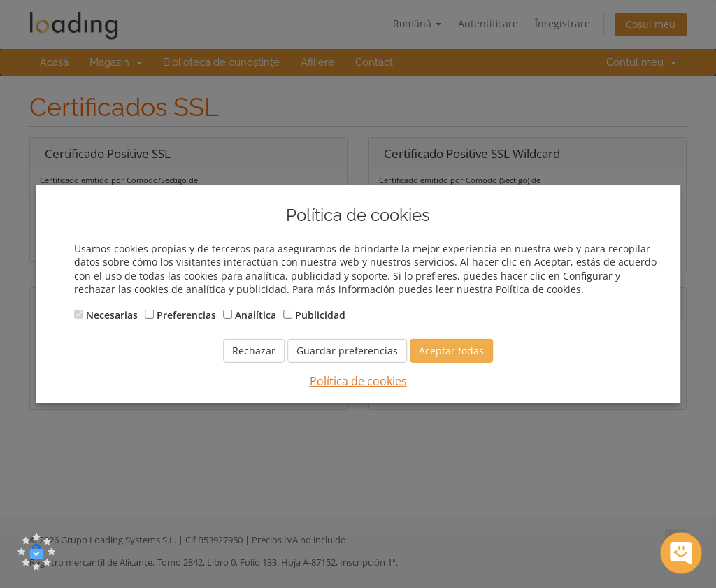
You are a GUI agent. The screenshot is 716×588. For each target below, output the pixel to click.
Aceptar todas (451, 351)
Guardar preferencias (347, 351)
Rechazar (254, 351)
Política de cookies (358, 381)
